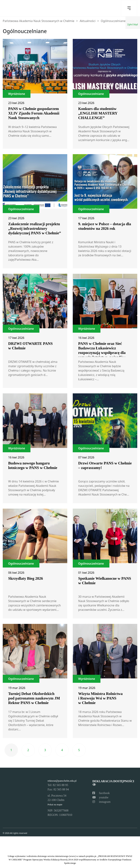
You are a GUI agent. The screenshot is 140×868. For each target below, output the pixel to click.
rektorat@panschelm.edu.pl (62, 781)
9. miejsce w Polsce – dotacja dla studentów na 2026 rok (105, 226)
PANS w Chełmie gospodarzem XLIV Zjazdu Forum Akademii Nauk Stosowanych (34, 113)
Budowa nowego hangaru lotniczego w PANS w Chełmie (33, 465)
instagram (101, 802)
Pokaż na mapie (55, 805)
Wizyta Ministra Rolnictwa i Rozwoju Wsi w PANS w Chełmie (100, 698)
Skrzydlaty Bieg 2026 (26, 578)
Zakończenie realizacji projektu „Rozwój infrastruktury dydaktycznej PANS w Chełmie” (35, 228)
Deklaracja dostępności (113, 783)
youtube (100, 797)
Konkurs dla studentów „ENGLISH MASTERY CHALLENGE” (98, 113)
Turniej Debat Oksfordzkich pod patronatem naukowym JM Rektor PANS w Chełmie (34, 698)
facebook (101, 793)
